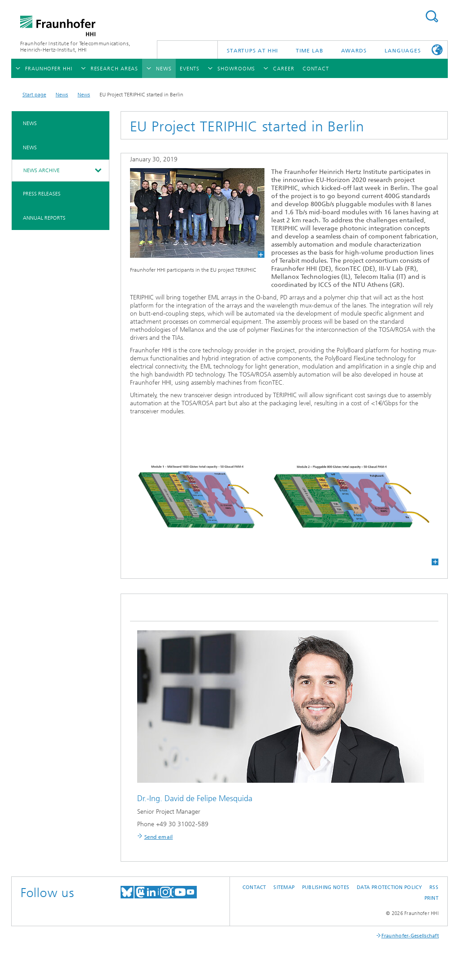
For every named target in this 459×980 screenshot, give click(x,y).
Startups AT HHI (253, 51)
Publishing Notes (326, 887)
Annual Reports (44, 218)
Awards (354, 51)
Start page (34, 95)
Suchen (432, 16)
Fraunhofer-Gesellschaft (410, 936)
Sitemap (284, 887)
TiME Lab (309, 51)
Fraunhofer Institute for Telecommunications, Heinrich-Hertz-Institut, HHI (75, 47)
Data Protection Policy (390, 887)
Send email (159, 837)
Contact (254, 887)
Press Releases (42, 194)
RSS (434, 887)
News (62, 95)
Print (431, 898)
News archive (41, 170)
